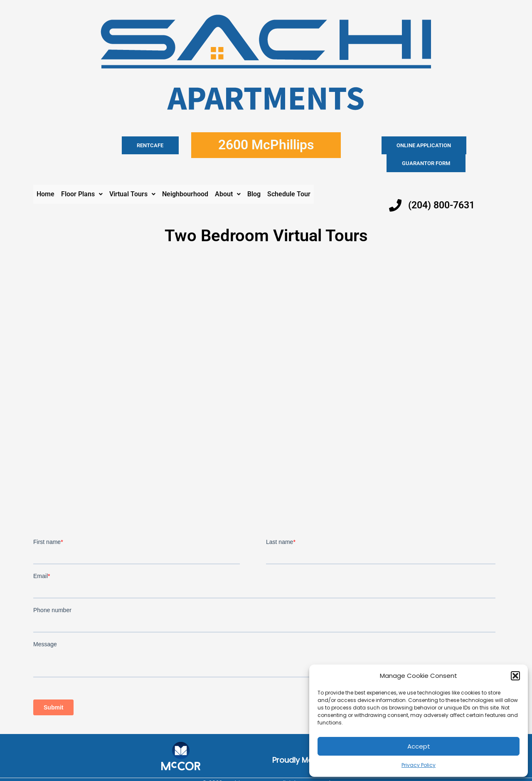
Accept (419, 746)
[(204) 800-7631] (395, 188)
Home (46, 176)
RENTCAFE (159, 145)
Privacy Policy (419, 765)
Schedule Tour (289, 176)
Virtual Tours (132, 176)
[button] (515, 676)
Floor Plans (82, 176)
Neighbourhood (185, 176)
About (228, 176)
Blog (254, 176)
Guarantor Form (459, 145)
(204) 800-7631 (444, 187)
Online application (391, 145)
